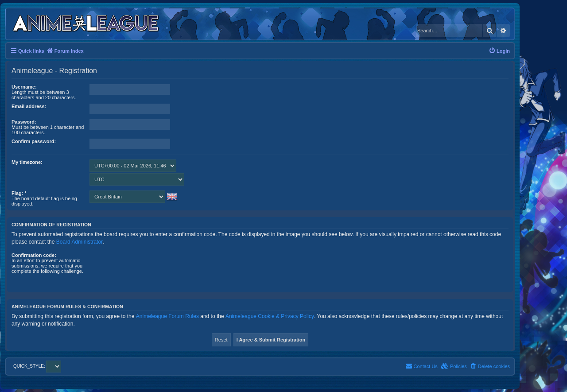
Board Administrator (80, 242)
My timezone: (27, 162)
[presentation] (157, 270)
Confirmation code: (34, 255)
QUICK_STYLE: (37, 366)
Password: (24, 122)
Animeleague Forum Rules (167, 316)
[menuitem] (499, 51)
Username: (24, 87)
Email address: (29, 106)
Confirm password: (34, 141)
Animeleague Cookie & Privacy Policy (270, 316)
